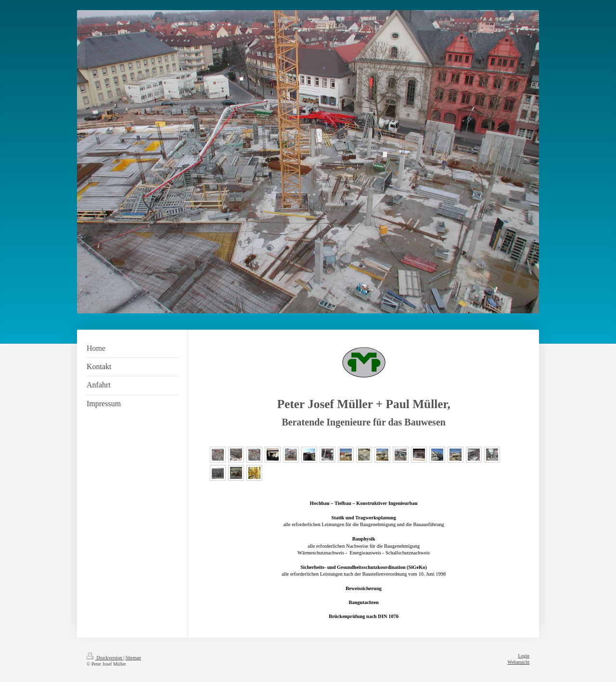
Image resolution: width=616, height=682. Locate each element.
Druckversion (105, 658)
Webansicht (519, 662)
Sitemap (133, 658)
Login (524, 656)
